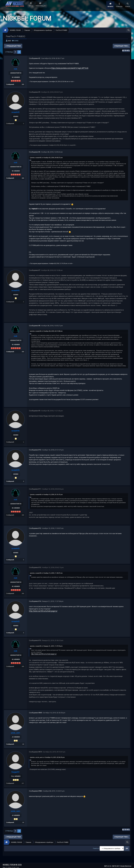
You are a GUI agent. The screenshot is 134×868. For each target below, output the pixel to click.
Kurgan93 (15, 771)
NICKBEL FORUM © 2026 (12, 864)
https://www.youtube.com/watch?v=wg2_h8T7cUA (70, 68)
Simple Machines (126, 865)
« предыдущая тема (13, 46)
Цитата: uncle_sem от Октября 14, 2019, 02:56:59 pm (47, 757)
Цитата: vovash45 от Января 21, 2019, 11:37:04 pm (46, 645)
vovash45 (15, 112)
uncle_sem (15, 732)
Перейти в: (96, 847)
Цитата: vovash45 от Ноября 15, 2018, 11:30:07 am (46, 573)
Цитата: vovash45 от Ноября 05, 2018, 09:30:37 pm (46, 158)
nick (9, 41)
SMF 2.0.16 (108, 865)
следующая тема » (121, 46)
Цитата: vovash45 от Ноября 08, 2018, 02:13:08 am (46, 331)
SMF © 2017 (116, 865)
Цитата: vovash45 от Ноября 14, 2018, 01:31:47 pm (46, 494)
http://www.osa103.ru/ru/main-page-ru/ (43, 610)
